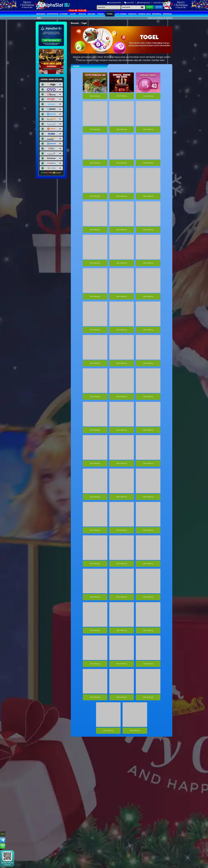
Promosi (167, 14)
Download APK (114, 3)
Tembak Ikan (144, 14)
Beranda (41, 14)
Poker (101, 14)
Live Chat (129, 3)
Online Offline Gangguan (51, 173)
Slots (73, 14)
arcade (91, 14)
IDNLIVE (82, 14)
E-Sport (64, 14)
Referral (157, 14)
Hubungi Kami (144, 3)
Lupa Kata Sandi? (160, 3)
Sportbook (53, 14)
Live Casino (121, 14)
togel (110, 14)
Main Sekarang (95, 96)
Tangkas (132, 14)
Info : (39, 18)
